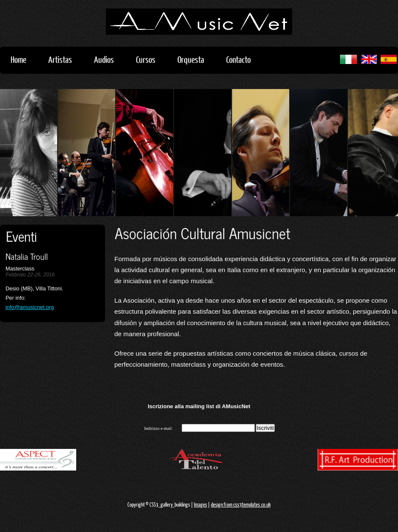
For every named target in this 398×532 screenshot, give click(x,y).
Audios (108, 59)
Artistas (64, 59)
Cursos (150, 59)
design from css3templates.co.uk (241, 504)
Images (200, 504)
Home (18, 59)
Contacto (238, 59)
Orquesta (191, 59)
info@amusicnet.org (30, 307)
